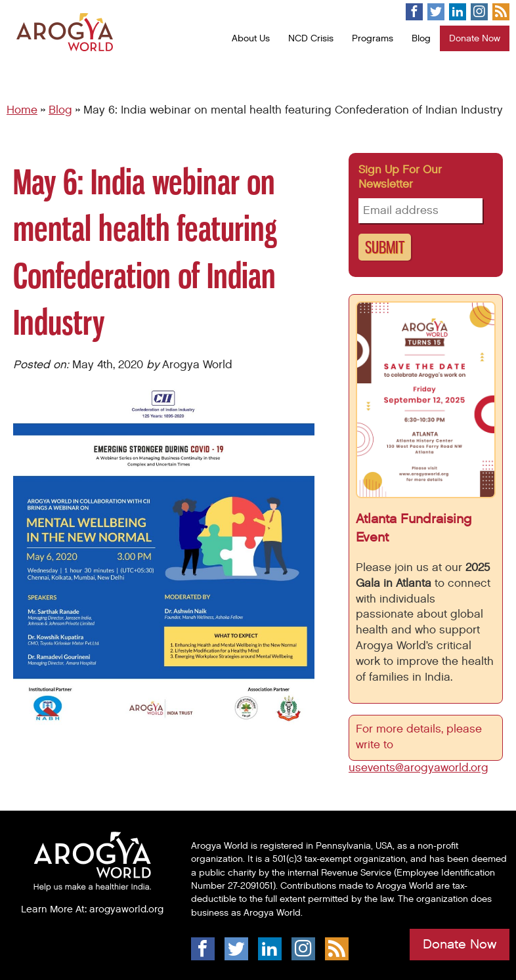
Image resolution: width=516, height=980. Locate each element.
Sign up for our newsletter (400, 177)
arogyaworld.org (126, 909)
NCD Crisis (311, 38)
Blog (421, 38)
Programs (373, 38)
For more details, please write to (419, 737)
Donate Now (475, 38)
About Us (251, 38)
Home (22, 110)
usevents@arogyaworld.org (419, 768)
